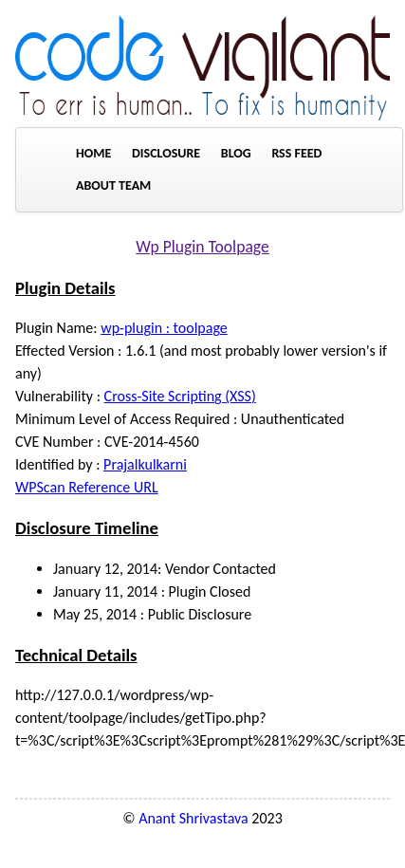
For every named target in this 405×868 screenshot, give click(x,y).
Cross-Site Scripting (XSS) (180, 396)
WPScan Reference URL (87, 487)
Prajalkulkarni (145, 464)
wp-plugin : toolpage (164, 328)
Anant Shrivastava (193, 818)
